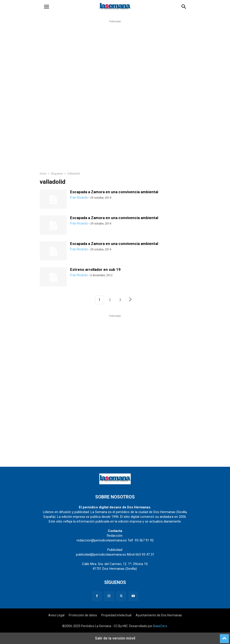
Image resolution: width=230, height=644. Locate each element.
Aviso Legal (56, 615)
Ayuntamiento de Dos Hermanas (159, 615)
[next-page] (130, 300)
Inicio (43, 174)
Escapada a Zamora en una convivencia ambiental (114, 192)
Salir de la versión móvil (115, 638)
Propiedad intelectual (116, 615)
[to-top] (224, 637)
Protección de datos (83, 615)
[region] (115, 98)
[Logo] (115, 483)
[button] (46, 7)
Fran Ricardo (79, 197)
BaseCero (160, 626)
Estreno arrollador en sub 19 (95, 269)
